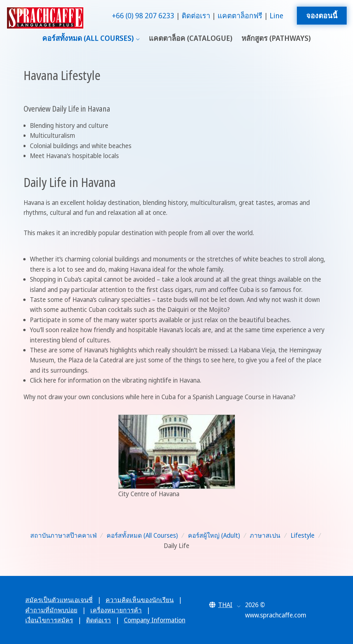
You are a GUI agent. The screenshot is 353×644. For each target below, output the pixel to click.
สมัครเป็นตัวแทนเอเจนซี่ (59, 600)
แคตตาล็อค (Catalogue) (191, 38)
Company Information (155, 620)
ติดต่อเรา (196, 15)
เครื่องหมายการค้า (116, 610)
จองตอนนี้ (322, 15)
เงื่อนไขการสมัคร (49, 620)
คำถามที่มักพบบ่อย (51, 610)
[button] (225, 605)
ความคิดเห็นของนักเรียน (140, 600)
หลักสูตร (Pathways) (276, 38)
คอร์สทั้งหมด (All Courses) (88, 38)
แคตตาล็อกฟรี (240, 15)
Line (276, 15)
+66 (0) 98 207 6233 (143, 15)
